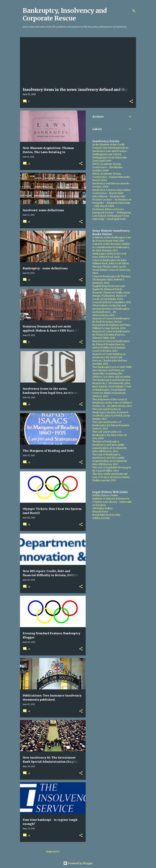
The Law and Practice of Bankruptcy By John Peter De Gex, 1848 (110, 435)
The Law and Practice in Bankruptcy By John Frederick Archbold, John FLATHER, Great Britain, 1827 (111, 414)
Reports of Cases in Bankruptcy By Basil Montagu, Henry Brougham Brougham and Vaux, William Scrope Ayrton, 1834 (111, 323)
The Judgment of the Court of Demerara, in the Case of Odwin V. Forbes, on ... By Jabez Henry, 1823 (112, 403)
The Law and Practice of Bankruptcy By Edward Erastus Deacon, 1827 (111, 425)
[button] (131, 102)
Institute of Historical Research (111, 499)
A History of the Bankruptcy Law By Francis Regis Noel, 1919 (112, 239)
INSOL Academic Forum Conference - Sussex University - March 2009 (112, 177)
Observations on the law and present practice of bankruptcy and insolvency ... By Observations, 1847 (111, 310)
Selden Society (101, 518)
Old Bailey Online (102, 508)
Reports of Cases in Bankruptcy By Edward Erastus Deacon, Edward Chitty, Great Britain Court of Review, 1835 (111, 346)
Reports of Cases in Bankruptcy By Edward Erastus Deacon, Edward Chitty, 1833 (111, 335)
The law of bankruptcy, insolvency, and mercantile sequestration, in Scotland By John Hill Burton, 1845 (110, 446)
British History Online (105, 495)
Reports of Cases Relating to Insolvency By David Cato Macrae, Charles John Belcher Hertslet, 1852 (110, 359)
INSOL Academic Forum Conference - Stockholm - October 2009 (108, 167)
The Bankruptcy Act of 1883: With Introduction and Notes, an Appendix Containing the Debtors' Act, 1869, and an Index (112, 372)
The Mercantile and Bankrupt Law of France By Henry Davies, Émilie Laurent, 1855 (111, 477)
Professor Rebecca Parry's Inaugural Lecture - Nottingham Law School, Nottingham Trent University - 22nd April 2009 (112, 214)
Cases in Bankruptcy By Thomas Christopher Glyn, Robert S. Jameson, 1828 (111, 280)
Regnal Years (100, 512)
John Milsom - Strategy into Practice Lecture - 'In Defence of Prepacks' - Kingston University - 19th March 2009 (112, 201)
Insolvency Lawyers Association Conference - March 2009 (111, 192)
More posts (53, 852)
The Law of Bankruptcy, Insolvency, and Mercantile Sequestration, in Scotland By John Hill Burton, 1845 (110, 459)
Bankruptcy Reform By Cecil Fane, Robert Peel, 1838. (109, 255)
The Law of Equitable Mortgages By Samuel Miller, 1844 (112, 469)
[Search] (134, 11)
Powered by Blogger (78, 863)
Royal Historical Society (106, 515)
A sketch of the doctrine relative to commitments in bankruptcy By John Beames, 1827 (111, 247)
